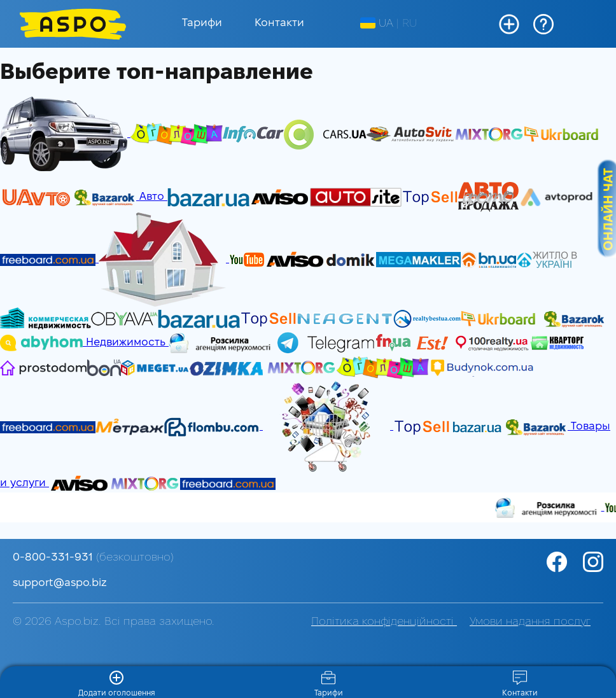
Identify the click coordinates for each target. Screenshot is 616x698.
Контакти (279, 23)
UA (377, 24)
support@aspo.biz (60, 583)
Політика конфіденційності (384, 622)
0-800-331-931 (93, 558)
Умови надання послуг (530, 622)
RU (409, 24)
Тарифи (202, 23)
